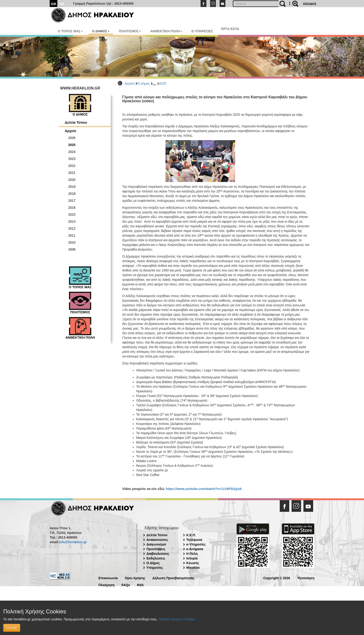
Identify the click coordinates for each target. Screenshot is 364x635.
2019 (72, 187)
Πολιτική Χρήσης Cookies (177, 619)
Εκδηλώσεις (156, 558)
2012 (72, 228)
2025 (163, 83)
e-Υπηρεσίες (196, 544)
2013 (72, 222)
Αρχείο (70, 131)
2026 (72, 138)
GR (54, 4)
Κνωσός (193, 563)
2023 (72, 159)
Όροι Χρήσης (135, 578)
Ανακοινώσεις (157, 540)
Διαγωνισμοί (156, 544)
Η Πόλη (192, 554)
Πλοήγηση (106, 585)
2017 (72, 201)
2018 (72, 194)
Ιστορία (192, 558)
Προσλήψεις (156, 549)
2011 (72, 235)
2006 (72, 249)
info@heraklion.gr (73, 542)
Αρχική (130, 83)
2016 (72, 208)
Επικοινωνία (108, 578)
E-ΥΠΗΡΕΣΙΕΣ (202, 31)
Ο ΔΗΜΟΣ (101, 31)
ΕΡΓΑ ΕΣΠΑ (230, 29)
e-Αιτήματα (195, 549)
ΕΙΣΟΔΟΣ (310, 4)
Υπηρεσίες (155, 568)
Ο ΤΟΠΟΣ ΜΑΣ (70, 31)
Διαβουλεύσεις (158, 554)
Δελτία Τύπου (76, 122)
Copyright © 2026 (277, 578)
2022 (72, 166)
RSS (140, 585)
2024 (72, 152)
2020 (72, 180)
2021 (72, 173)
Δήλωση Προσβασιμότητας (173, 578)
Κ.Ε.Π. (191, 535)
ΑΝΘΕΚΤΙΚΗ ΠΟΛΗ (166, 31)
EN (62, 4)
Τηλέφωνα (194, 540)
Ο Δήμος (143, 83)
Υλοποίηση (306, 578)
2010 (72, 242)
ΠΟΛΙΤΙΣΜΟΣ (130, 31)
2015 (72, 215)
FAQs (126, 585)
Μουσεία (193, 568)
